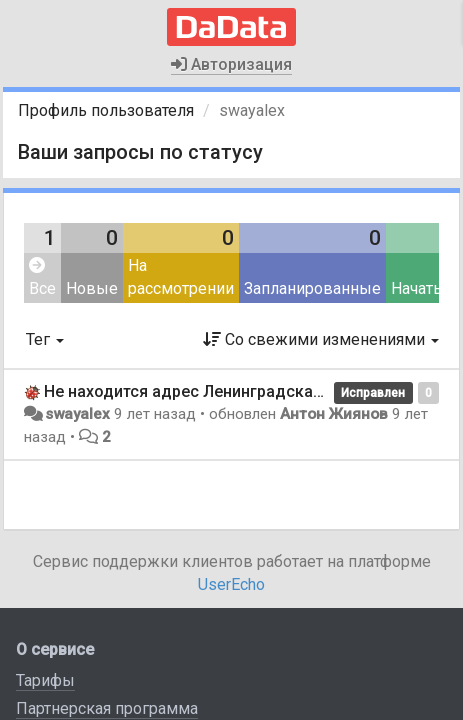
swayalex (77, 414)
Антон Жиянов (334, 414)
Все (42, 277)
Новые (92, 288)
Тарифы (45, 680)
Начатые (423, 288)
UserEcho (231, 584)
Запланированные (312, 288)
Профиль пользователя (106, 110)
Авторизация (231, 64)
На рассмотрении (181, 277)
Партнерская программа (107, 708)
